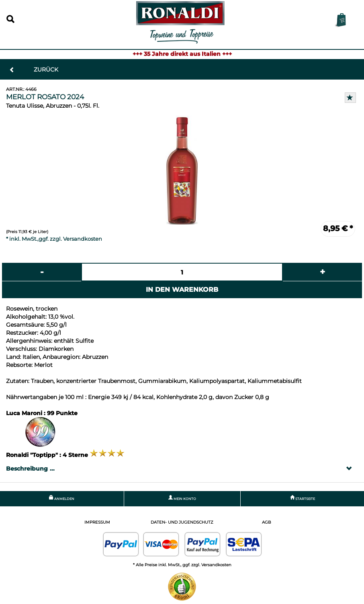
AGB (267, 522)
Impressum (97, 522)
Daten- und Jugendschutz (182, 522)
